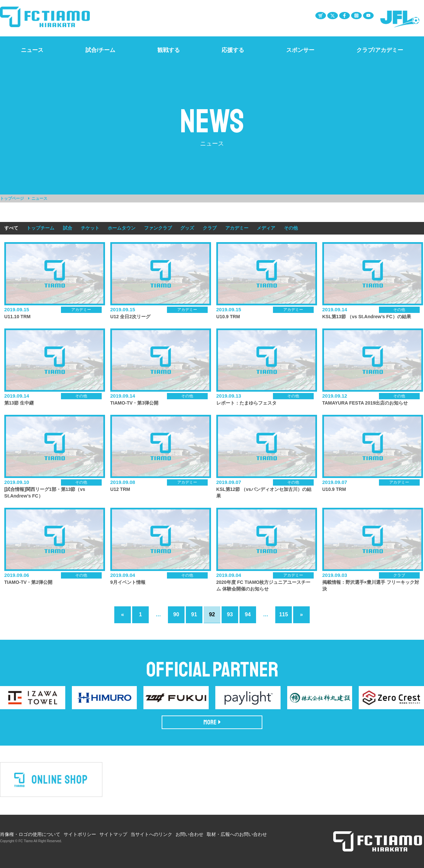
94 (248, 614)
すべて (11, 228)
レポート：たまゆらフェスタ (246, 403)
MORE (212, 722)
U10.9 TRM (228, 317)
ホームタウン (122, 228)
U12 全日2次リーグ (130, 317)
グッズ (187, 228)
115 (284, 614)
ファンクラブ (158, 228)
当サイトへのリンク (151, 834)
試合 (68, 228)
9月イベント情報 (128, 582)
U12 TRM (120, 489)
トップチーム (40, 228)
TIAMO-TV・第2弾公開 (28, 582)
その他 (291, 228)
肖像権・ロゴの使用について (30, 834)
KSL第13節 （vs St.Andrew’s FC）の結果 (367, 317)
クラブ (210, 228)
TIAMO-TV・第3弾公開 (134, 403)
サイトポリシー (80, 834)
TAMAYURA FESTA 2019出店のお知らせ (365, 403)
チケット (90, 228)
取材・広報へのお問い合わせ (237, 834)
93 (230, 614)
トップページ (12, 198)
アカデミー (237, 228)
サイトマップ (113, 834)
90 (176, 614)
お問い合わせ (189, 834)
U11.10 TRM (17, 317)
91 (194, 614)
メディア (266, 228)
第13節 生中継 (19, 403)
